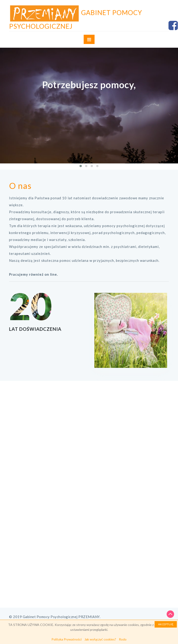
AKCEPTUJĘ (166, 624)
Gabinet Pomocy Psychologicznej (76, 19)
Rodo (123, 639)
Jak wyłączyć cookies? (100, 639)
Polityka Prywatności (67, 639)
